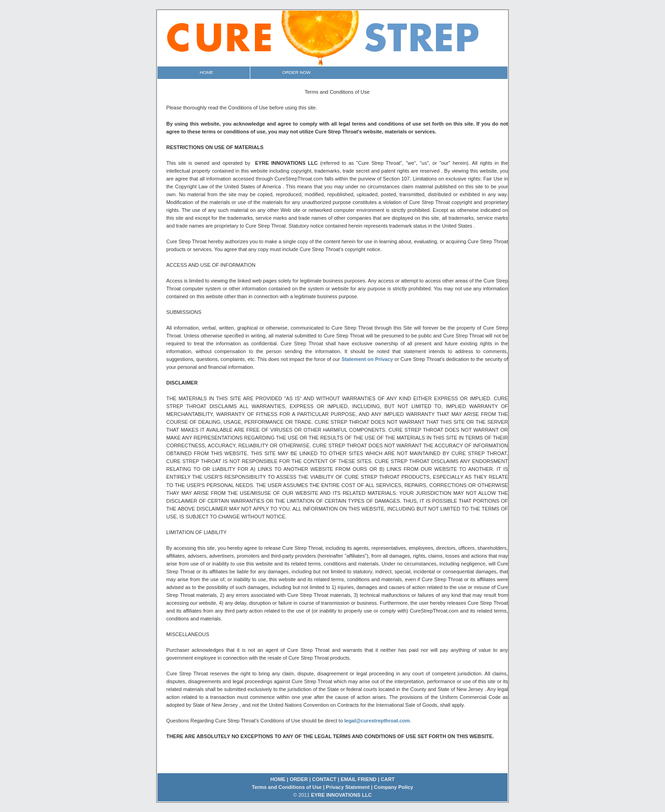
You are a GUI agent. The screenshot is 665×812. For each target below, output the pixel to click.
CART (387, 779)
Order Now (296, 72)
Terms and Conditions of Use (287, 787)
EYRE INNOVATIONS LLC (341, 795)
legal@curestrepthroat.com (377, 721)
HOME (278, 779)
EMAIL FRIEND (359, 779)
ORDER (299, 779)
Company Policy (394, 787)
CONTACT (324, 779)
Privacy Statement (348, 787)
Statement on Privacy (368, 359)
